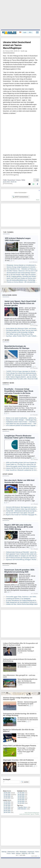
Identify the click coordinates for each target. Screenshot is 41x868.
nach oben (34, 856)
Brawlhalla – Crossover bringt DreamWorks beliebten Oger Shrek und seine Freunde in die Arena (19, 391)
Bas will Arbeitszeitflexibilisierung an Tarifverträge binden (23, 280)
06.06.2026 (21, 795)
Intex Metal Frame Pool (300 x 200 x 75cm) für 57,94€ (22, 379)
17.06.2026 (7, 795)
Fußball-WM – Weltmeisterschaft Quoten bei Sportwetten (23, 511)
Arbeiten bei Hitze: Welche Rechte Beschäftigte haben (22, 604)
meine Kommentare (25, 814)
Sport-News (8, 474)
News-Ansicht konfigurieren (32, 813)
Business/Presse (10, 564)
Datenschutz (11, 852)
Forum (9, 853)
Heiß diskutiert (22, 809)
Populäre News (22, 807)
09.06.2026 (7, 811)
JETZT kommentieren (20, 197)
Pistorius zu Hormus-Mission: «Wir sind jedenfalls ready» (23, 282)
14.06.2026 (7, 802)
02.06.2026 (21, 801)
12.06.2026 (7, 805)
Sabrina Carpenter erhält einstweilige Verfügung (20, 332)
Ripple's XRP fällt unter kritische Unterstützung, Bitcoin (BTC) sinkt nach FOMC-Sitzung (19, 527)
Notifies (37, 814)
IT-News (6, 340)
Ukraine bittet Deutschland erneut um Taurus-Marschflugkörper (17, 45)
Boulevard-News (10, 295)
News (13, 853)
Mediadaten (23, 852)
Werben (18, 853)
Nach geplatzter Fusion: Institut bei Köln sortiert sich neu (23, 554)
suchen (25, 782)
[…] (11, 260)
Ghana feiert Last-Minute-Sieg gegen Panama (20, 746)
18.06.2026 (7, 793)
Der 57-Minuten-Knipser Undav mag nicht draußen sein (22, 509)
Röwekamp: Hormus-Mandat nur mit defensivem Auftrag (23, 265)
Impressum (31, 852)
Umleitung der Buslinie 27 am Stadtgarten (18, 599)
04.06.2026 (21, 798)
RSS (33, 853)
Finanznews (8, 519)
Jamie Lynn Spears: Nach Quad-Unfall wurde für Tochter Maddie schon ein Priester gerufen (20, 303)
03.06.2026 (21, 800)
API (29, 853)
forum (38, 200)
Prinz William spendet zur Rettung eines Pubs (19, 334)
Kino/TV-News (8, 429)
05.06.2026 (21, 796)
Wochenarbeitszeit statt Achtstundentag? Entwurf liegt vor (23, 273)
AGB (17, 852)
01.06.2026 (21, 803)
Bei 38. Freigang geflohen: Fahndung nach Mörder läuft (23, 276)
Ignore (33, 814)
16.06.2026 (7, 796)
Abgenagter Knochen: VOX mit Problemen (18, 760)
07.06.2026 (21, 793)
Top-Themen (8, 232)
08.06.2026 (7, 812)
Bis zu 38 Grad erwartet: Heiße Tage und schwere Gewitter (24, 275)
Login (25, 32)
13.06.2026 (7, 804)
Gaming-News (8, 383)
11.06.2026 (7, 807)
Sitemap (4, 852)
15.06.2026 (7, 798)
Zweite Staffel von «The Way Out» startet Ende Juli (21, 464)
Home (37, 852)
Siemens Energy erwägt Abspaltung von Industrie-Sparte (23, 267)
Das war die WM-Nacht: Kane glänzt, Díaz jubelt (20, 513)
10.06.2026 (7, 809)
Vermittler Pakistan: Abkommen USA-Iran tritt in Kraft (22, 271)
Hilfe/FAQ (24, 853)
